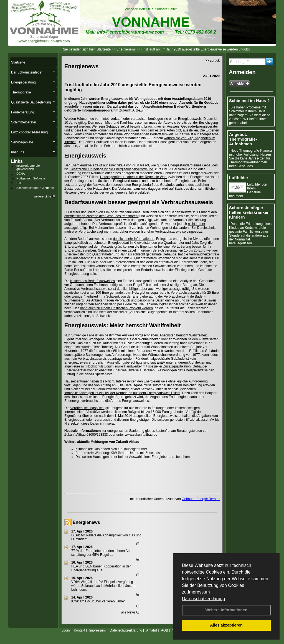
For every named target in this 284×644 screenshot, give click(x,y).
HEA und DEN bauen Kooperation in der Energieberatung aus (101, 568)
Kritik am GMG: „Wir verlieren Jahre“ (98, 601)
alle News (130, 612)
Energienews (86, 522)
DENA (21, 174)
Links (17, 161)
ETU (19, 183)
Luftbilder (239, 178)
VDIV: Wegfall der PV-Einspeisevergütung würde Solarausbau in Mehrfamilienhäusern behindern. (103, 586)
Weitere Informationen (226, 610)
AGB (165, 630)
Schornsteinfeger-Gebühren (35, 188)
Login (66, 630)
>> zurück (212, 60)
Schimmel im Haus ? (249, 101)
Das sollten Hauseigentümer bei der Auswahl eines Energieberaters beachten (133, 457)
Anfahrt (152, 630)
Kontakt (79, 630)
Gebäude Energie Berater (201, 499)
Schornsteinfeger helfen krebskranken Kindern (249, 212)
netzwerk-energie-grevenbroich (29, 167)
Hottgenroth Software (31, 178)
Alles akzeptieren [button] (226, 625)
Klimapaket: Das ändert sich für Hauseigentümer (111, 449)
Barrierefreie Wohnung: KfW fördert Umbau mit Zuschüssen (119, 453)
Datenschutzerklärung (204, 599)
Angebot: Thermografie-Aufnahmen (243, 139)
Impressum (199, 592)
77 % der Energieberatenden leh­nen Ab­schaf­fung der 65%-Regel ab (101, 553)
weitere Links (45, 196)
